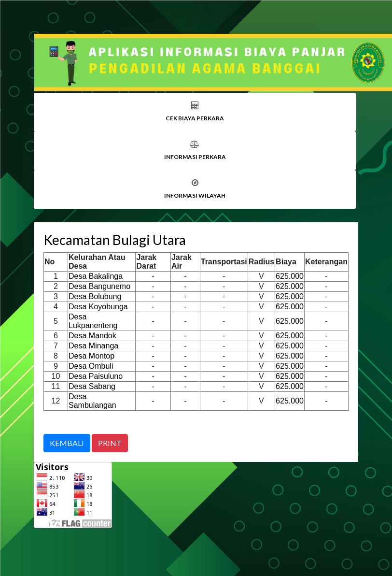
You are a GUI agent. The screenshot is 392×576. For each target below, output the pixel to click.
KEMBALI (67, 443)
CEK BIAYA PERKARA (195, 118)
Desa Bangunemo (99, 286)
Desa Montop (91, 356)
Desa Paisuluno (96, 376)
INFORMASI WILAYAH (195, 195)
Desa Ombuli (91, 366)
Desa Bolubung (95, 296)
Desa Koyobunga (98, 307)
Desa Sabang (92, 386)
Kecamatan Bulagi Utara (115, 240)
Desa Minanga (93, 346)
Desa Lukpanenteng (93, 321)
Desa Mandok (92, 336)
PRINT (110, 443)
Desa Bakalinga (96, 276)
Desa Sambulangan (92, 401)
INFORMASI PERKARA (195, 157)
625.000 (290, 276)
